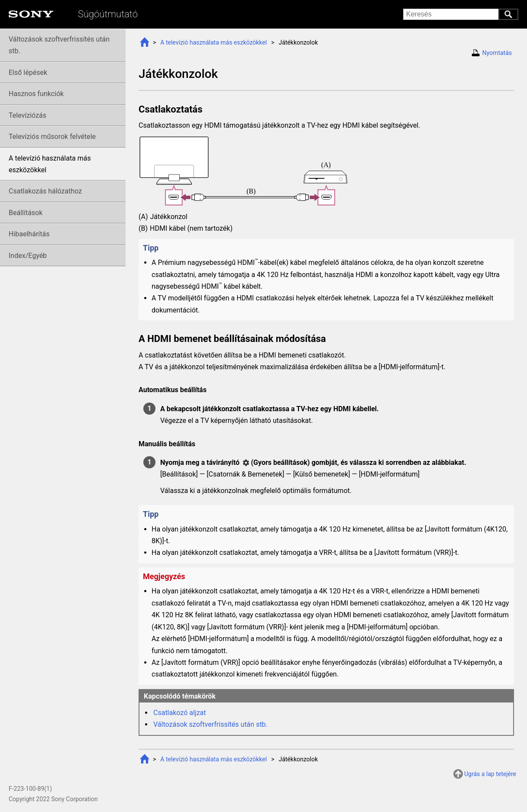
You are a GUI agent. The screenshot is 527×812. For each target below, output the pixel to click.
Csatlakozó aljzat (180, 713)
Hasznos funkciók (36, 94)
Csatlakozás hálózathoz (45, 191)
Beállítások (26, 213)
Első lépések (28, 72)
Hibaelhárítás (29, 234)
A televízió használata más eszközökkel (213, 42)
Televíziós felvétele (52, 137)
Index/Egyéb (28, 256)
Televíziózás (27, 115)
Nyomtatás (497, 53)
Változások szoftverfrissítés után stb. (210, 724)
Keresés (508, 14)
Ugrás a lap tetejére (490, 774)
